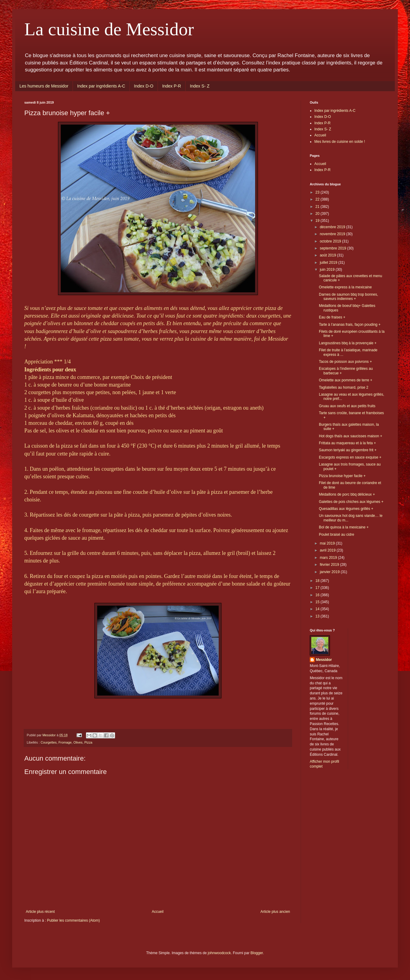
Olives (78, 742)
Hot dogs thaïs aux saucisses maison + (350, 436)
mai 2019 (328, 543)
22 (318, 199)
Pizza (88, 742)
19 (318, 221)
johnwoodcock (219, 953)
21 (318, 207)
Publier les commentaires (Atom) (73, 920)
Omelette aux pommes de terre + (346, 380)
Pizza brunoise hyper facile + (342, 476)
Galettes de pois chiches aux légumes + (351, 502)
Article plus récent (40, 912)
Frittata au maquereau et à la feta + (347, 443)
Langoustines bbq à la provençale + (348, 343)
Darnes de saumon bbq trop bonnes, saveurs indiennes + (348, 297)
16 (318, 595)
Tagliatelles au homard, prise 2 (344, 387)
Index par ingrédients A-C (101, 86)
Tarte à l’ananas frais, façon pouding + (350, 325)
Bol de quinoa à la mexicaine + (344, 527)
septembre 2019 (333, 248)
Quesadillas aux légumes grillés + (346, 509)
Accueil (158, 912)
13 (318, 616)
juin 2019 (328, 270)
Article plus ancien (275, 912)
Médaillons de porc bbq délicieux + (347, 494)
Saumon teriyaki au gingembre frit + (348, 450)
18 (318, 581)
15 (318, 602)
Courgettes (49, 742)
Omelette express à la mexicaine (345, 287)
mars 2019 (329, 558)
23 (318, 192)
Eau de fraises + (332, 317)
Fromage (65, 742)
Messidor (324, 660)
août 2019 (328, 255)
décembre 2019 (333, 227)
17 (318, 588)
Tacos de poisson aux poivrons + (345, 362)
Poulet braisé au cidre (337, 535)
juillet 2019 (329, 263)
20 (318, 214)
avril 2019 (328, 550)
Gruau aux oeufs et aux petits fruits (347, 406)
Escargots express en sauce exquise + (350, 457)
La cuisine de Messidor (109, 29)
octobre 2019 (331, 241)
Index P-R (172, 86)
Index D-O (144, 86)
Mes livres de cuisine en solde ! (340, 142)
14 (318, 609)
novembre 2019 (333, 234)
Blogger (257, 953)
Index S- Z (200, 86)
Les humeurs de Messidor (44, 86)
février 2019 (330, 565)
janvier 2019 (330, 572)
